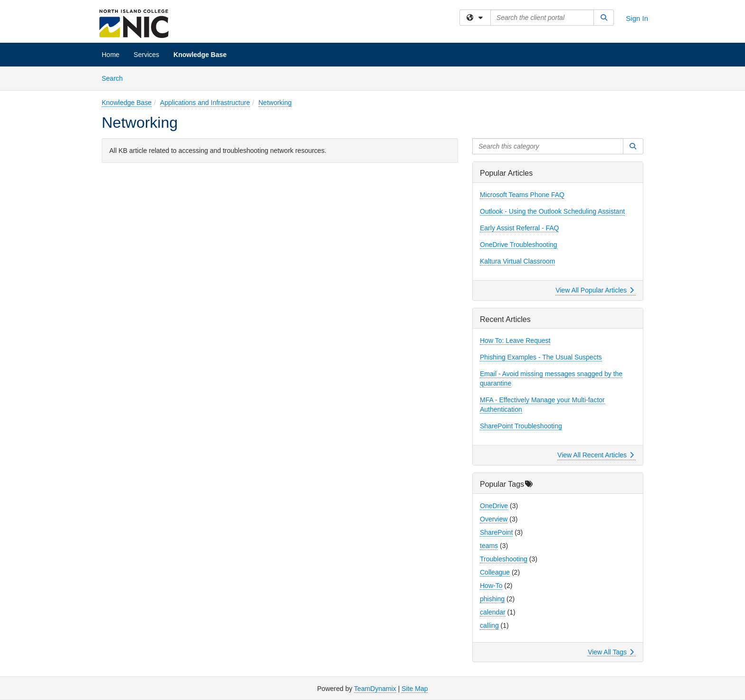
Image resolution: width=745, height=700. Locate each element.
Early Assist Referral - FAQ (519, 228)
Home (110, 55)
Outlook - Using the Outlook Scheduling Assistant (552, 211)
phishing (492, 599)
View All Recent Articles (596, 455)
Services (146, 55)
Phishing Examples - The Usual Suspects (541, 357)
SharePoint (496, 532)
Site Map (415, 689)
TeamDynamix (375, 689)
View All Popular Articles (595, 290)
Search (116, 78)
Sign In (637, 18)
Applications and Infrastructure (205, 103)
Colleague (495, 572)
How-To (491, 586)
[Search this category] (548, 146)
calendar (493, 612)
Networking (275, 103)
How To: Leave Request (515, 341)
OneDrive (494, 506)
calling (489, 625)
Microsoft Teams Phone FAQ (522, 195)
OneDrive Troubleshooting (519, 245)
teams (489, 546)
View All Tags (611, 652)
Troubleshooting (504, 559)
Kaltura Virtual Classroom (517, 261)
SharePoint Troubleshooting (521, 426)
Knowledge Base (200, 55)
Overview (494, 519)
